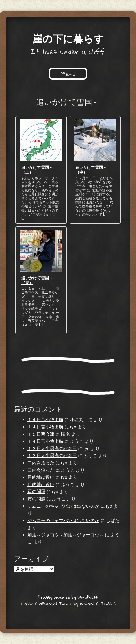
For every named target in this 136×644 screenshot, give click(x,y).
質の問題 (36, 492)
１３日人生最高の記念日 (52, 449)
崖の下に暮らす (68, 38)
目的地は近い (41, 477)
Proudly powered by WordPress (68, 597)
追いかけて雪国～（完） (37, 280)
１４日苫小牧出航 (45, 420)
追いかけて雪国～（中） (91, 170)
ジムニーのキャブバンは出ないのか (63, 506)
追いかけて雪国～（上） (37, 170)
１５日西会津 (41, 434)
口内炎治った (41, 463)
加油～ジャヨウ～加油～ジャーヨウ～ (66, 535)
